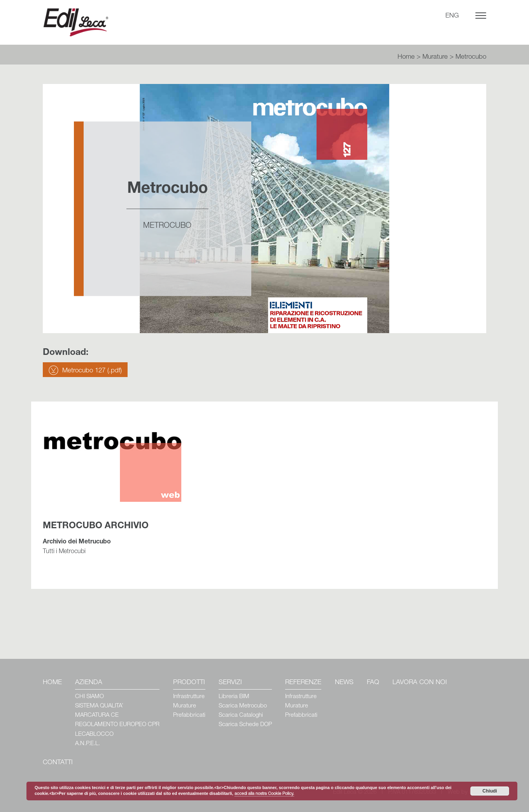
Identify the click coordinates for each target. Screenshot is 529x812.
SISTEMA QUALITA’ (99, 706)
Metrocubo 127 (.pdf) (92, 371)
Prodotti (189, 683)
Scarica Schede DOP (245, 725)
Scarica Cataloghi (241, 715)
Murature (435, 57)
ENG (452, 16)
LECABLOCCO (94, 734)
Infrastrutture (189, 697)
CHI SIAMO (89, 697)
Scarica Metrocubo (243, 706)
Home (406, 57)
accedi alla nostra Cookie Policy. (264, 794)
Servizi (230, 683)
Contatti (58, 763)
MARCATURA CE (97, 715)
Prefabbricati (189, 715)
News (344, 683)
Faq (373, 683)
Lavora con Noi (420, 683)
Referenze (303, 683)
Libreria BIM (234, 697)
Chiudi (490, 791)
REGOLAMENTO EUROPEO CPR (117, 725)
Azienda (89, 683)
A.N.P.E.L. (88, 744)
